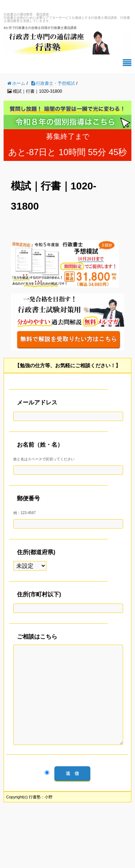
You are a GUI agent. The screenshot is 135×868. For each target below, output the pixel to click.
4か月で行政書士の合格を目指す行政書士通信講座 (40, 28)
